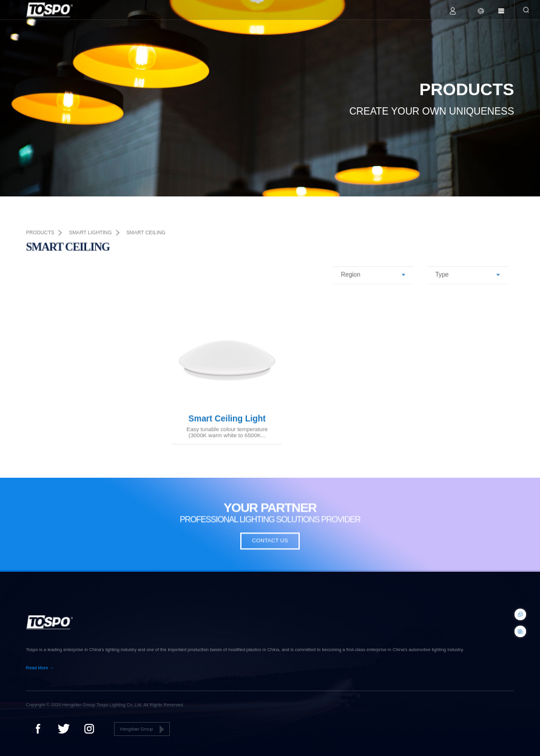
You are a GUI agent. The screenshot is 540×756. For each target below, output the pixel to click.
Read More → (40, 668)
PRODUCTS (40, 235)
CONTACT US (270, 543)
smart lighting (91, 235)
